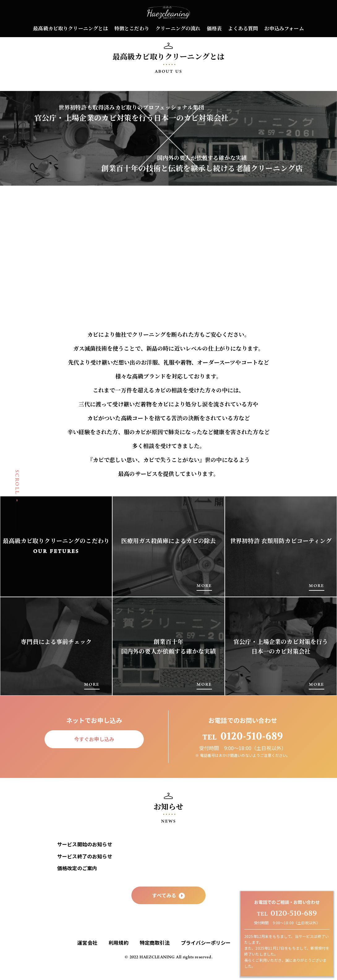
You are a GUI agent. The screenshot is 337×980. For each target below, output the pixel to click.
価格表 (214, 28)
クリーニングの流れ (178, 28)
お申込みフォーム (284, 28)
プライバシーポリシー (206, 955)
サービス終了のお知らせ (85, 868)
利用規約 (119, 955)
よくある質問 (243, 28)
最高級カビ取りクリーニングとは (70, 28)
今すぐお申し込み (94, 751)
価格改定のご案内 (77, 880)
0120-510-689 (287, 913)
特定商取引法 (155, 955)
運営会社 (87, 955)
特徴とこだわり (132, 28)
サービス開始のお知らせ (85, 857)
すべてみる (169, 907)
